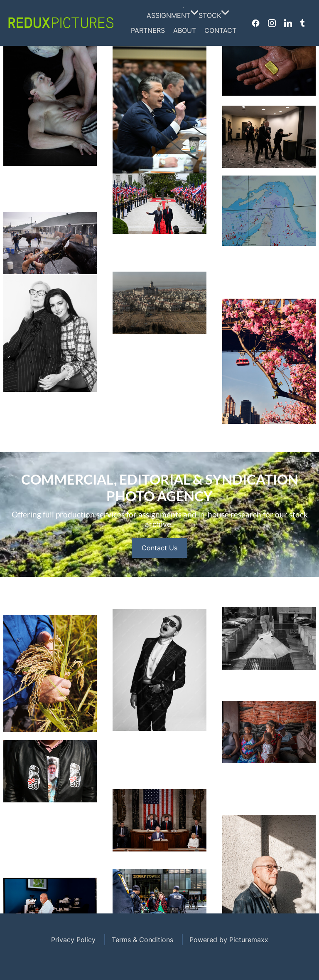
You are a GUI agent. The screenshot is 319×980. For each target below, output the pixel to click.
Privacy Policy (73, 940)
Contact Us (159, 572)
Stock (212, 15)
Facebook (256, 23)
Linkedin (288, 23)
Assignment (171, 15)
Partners (148, 30)
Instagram (272, 23)
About (185, 30)
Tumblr (302, 23)
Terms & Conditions (142, 940)
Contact (220, 30)
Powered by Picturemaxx (229, 940)
